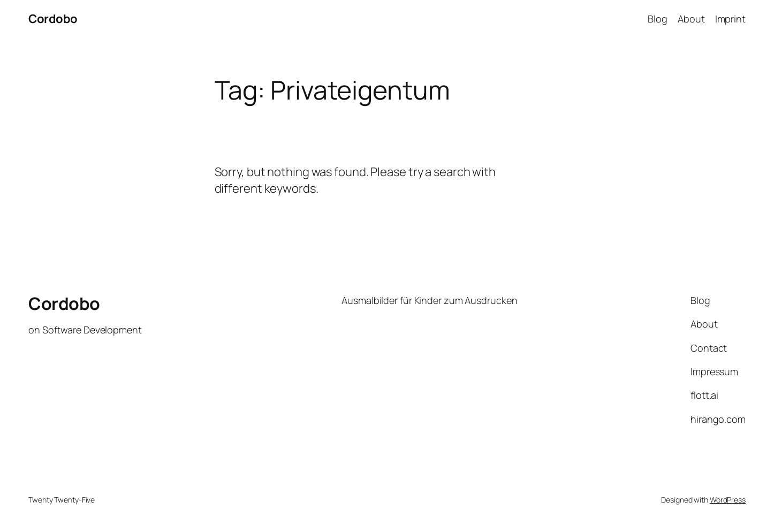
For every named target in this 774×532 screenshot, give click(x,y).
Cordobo (53, 19)
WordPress (728, 500)
